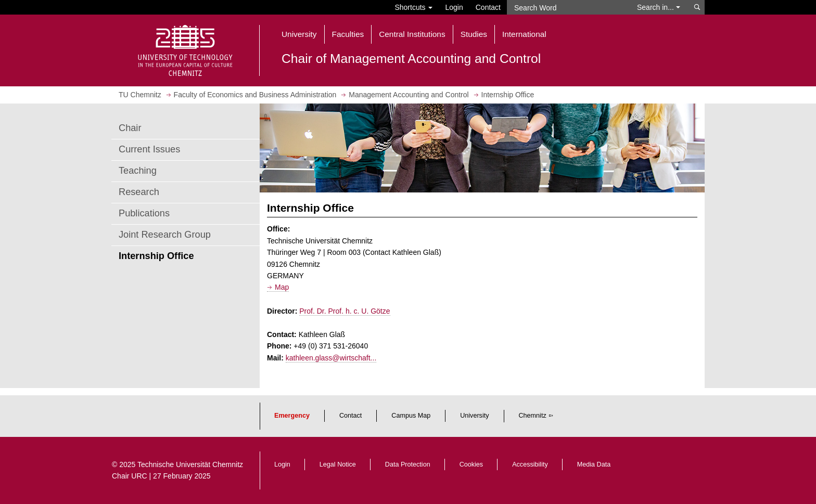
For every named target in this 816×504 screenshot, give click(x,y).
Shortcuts (413, 7)
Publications (144, 213)
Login (454, 7)
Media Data (594, 464)
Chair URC (130, 476)
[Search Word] (567, 7)
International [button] (524, 34)
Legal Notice (338, 464)
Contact (488, 7)
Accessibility (530, 464)
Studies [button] (474, 34)
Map (282, 287)
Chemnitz (533, 416)
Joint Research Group (165, 235)
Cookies (471, 464)
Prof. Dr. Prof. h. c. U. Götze (345, 311)
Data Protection (408, 464)
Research (139, 192)
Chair (130, 128)
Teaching (138, 171)
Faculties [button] (348, 34)
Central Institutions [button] (412, 34)
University (474, 416)
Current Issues (149, 149)
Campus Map (411, 416)
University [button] (299, 34)
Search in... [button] (659, 7)
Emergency (292, 416)
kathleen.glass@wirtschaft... (331, 358)
